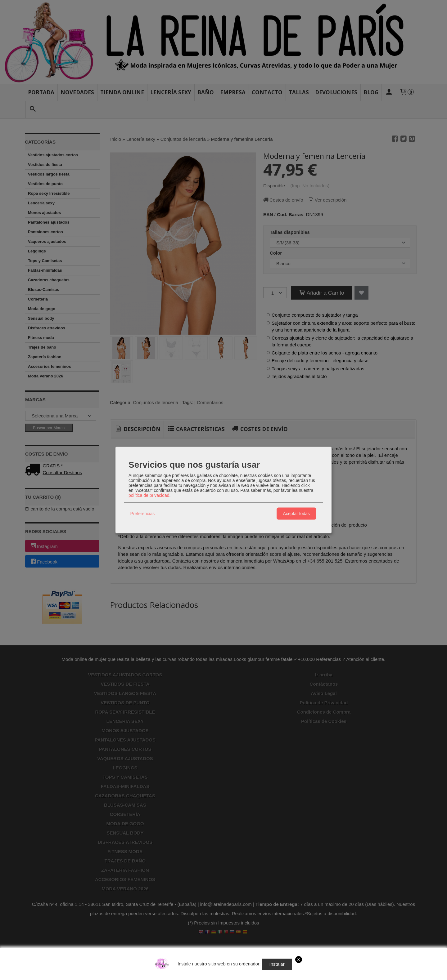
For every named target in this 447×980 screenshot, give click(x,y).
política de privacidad (149, 495)
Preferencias (143, 514)
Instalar (277, 964)
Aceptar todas (296, 514)
